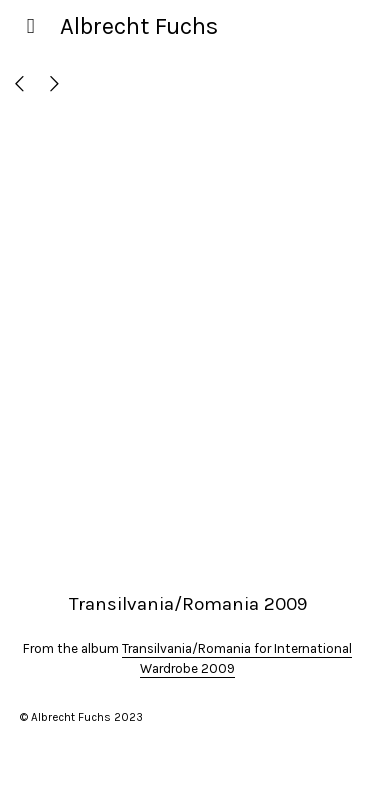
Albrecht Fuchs (139, 26)
